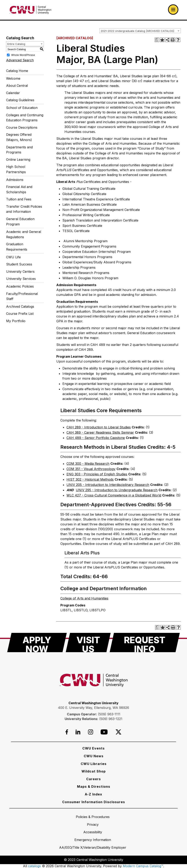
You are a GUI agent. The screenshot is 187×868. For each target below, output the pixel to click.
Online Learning (18, 160)
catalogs (34, 866)
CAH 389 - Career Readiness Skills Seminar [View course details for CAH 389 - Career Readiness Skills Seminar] (100, 432)
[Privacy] (93, 825)
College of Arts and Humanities (84, 598)
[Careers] (93, 779)
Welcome (13, 78)
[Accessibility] (93, 832)
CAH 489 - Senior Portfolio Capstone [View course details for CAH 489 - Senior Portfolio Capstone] (96, 438)
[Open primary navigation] (173, 10)
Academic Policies (20, 286)
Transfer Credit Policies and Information (24, 209)
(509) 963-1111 (109, 714)
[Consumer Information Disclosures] (94, 802)
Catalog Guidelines (20, 100)
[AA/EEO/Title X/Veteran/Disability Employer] (93, 847)
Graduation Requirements (17, 247)
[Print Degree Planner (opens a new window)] (157, 40)
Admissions (15, 180)
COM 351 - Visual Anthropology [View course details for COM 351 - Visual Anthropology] (91, 469)
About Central (17, 86)
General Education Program (20, 222)
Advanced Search (20, 60)
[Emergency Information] (93, 840)
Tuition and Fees (19, 199)
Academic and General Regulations (24, 234)
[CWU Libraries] (94, 764)
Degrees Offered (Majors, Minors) (19, 137)
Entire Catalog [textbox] (16, 44)
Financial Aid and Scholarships (19, 189)
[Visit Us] (88, 643)
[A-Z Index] (93, 794)
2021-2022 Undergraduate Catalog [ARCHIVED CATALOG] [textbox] (137, 31)
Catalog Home (17, 71)
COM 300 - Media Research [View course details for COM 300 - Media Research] (88, 464)
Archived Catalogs (20, 306)
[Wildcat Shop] (94, 771)
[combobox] (140, 31)
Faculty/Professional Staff (22, 296)
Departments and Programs (19, 150)
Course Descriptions (22, 127)
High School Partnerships (16, 169)
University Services (21, 279)
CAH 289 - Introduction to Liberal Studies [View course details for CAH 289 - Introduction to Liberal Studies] (99, 427)
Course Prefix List (20, 314)
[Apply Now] (37, 643)
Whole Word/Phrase (23, 55)
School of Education (22, 108)
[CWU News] (94, 756)
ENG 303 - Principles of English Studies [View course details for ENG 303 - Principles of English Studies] (97, 474)
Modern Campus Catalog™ (143, 866)
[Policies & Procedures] (93, 817)
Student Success (19, 264)
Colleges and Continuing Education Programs (25, 118)
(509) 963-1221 (111, 719)
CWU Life (13, 257)
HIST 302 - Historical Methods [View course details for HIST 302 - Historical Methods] (90, 479)
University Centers (20, 272)
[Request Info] (145, 643)
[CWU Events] (93, 748)
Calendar (13, 93)
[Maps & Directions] (94, 787)
